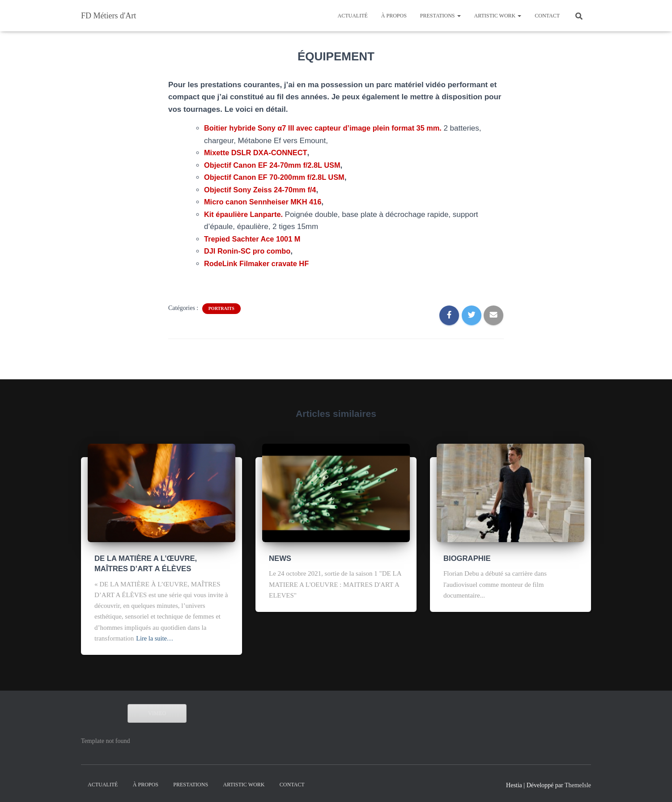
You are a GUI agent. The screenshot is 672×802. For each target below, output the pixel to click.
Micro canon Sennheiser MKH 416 (265, 202)
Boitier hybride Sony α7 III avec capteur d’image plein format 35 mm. (329, 128)
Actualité (352, 16)
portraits (221, 308)
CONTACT (547, 16)
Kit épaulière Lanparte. (246, 214)
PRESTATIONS (440, 16)
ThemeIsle (578, 782)
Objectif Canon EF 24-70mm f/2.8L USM (275, 165)
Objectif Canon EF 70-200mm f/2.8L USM (277, 177)
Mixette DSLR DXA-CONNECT (257, 153)
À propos (394, 16)
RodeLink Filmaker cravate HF (259, 264)
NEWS (278, 557)
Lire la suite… (155, 635)
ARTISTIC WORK (498, 16)
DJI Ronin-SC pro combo (249, 251)
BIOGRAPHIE (463, 557)
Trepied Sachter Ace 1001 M (254, 239)
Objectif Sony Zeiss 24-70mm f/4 (262, 190)
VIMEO (157, 710)
